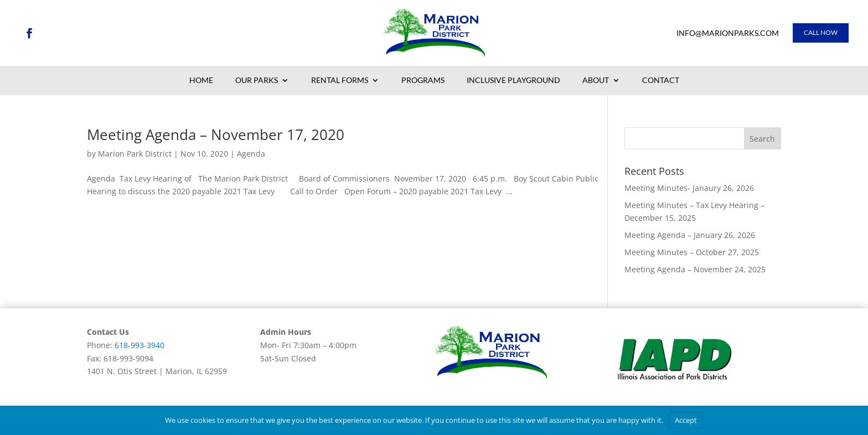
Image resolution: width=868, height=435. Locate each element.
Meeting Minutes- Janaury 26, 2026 (689, 188)
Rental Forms (340, 81)
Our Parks (257, 81)
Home (201, 81)
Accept (686, 420)
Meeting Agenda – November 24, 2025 (695, 269)
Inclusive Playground (513, 81)
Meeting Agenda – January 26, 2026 (690, 235)
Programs (423, 81)
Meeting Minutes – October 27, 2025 (692, 252)
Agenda (251, 154)
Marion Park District (135, 154)
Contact (661, 81)
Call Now (821, 32)
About (596, 81)
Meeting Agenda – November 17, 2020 (216, 134)
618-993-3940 (139, 345)
